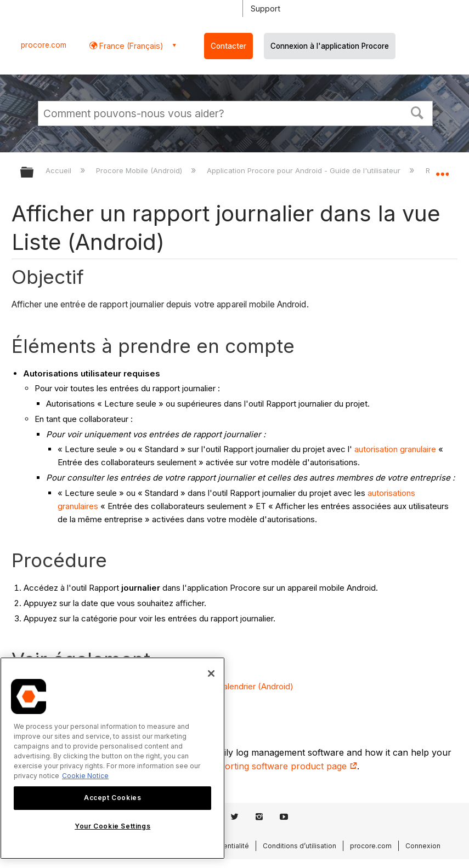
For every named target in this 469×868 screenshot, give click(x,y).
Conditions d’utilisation (300, 846)
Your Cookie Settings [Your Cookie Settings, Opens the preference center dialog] (112, 826)
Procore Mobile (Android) (140, 170)
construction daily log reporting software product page (238, 766)
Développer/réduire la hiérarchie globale (34, 173)
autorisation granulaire (395, 449)
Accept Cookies (112, 798)
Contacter (228, 46)
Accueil (60, 170)
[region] (112, 758)
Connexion (423, 846)
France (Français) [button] (130, 46)
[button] (417, 112)
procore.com (44, 45)
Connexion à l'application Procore (330, 46)
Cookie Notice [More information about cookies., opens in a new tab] (85, 776)
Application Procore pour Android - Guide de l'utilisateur (305, 170)
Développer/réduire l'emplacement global (442, 169)
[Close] (211, 673)
